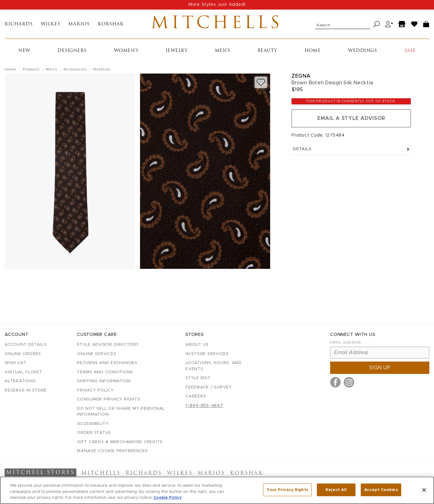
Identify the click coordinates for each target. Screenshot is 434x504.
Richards (19, 24)
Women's (126, 51)
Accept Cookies (381, 490)
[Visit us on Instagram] (349, 382)
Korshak (111, 24)
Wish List (16, 363)
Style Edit (198, 378)
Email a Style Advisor (351, 118)
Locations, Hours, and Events (214, 366)
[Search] (377, 24)
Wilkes (51, 24)
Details (351, 149)
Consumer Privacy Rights (108, 399)
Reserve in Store (26, 390)
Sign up (380, 368)
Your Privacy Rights (287, 490)
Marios (79, 24)
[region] (217, 490)
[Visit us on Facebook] (335, 382)
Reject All (336, 490)
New (24, 51)
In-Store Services (207, 354)
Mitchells (217, 24)
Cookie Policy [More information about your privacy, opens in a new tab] (168, 498)
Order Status (94, 433)
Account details (26, 345)
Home (313, 51)
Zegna (301, 76)
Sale (410, 51)
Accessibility (93, 424)
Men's (223, 51)
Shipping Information (104, 381)
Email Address (346, 343)
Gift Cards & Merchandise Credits (120, 442)
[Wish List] (415, 24)
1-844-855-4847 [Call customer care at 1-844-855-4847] (204, 406)
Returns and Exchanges (107, 363)
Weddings (362, 51)
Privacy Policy (95, 390)
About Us (197, 345)
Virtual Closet (23, 372)
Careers (196, 396)
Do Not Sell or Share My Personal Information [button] (121, 412)
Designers (72, 51)
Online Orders (23, 354)
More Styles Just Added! (217, 5)
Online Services (97, 354)
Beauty (267, 51)
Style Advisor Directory (108, 345)
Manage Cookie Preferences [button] (113, 451)
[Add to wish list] (261, 82)
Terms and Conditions (105, 372)
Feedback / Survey (209, 387)
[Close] (424, 490)
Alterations (20, 381)
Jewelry (177, 51)
